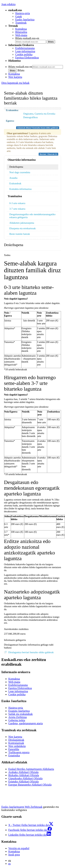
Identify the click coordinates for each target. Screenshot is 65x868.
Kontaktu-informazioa (20, 189)
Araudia (13, 178)
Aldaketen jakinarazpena (22, 223)
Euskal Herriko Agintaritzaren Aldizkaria (31, 769)
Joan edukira (8, 4)
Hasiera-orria (23, 13)
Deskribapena (16, 167)
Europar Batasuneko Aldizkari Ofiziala (30, 785)
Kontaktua (21, 29)
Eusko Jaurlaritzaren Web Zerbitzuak (22, 807)
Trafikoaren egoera (19, 752)
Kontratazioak (16, 743)
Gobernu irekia (17, 720)
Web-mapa (21, 35)
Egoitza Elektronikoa (27, 58)
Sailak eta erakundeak (20, 714)
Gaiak (19, 16)
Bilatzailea (21, 32)
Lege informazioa (18, 691)
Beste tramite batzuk (20, 234)
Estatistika (14, 755)
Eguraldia (14, 749)
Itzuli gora (14, 855)
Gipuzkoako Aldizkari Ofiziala (25, 778)
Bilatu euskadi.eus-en (27, 38)
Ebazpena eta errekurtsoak (23, 228)
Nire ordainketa (17, 746)
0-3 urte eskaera (17, 203)
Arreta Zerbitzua (18, 717)
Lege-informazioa (25, 51)
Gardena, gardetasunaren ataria (26, 723)
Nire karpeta (15, 77)
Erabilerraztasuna (25, 48)
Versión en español (19, 848)
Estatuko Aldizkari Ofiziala (23, 781)
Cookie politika (24, 54)
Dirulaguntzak (16, 740)
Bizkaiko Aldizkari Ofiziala (24, 775)
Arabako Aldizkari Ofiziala (23, 772)
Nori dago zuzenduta (20, 172)
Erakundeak (15, 183)
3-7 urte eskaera (17, 209)
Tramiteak (21, 23)
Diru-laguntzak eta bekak (15, 83)
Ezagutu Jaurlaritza (19, 711)
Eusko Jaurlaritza (25, 20)
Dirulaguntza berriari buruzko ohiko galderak (31, 652)
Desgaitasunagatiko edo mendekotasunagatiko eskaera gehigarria (32, 216)
